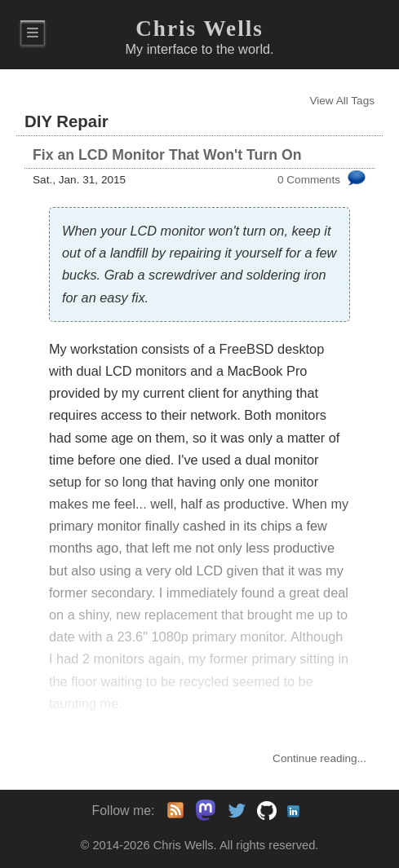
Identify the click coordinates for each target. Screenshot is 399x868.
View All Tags (342, 101)
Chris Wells (199, 29)
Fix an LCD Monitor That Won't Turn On (167, 155)
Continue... (319, 758)
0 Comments (309, 180)
